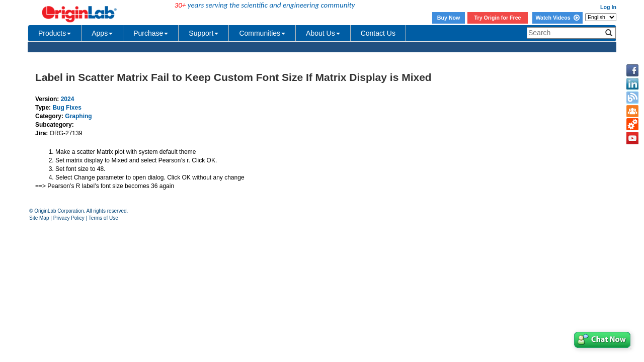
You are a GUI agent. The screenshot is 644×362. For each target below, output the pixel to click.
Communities (262, 33)
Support (204, 33)
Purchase (151, 33)
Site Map (39, 218)
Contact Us (378, 33)
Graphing (78, 116)
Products (55, 33)
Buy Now (449, 18)
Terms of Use (103, 218)
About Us (323, 33)
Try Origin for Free (498, 18)
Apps (102, 33)
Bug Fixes (67, 108)
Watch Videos (557, 18)
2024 (68, 99)
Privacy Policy (69, 218)
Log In (608, 7)
